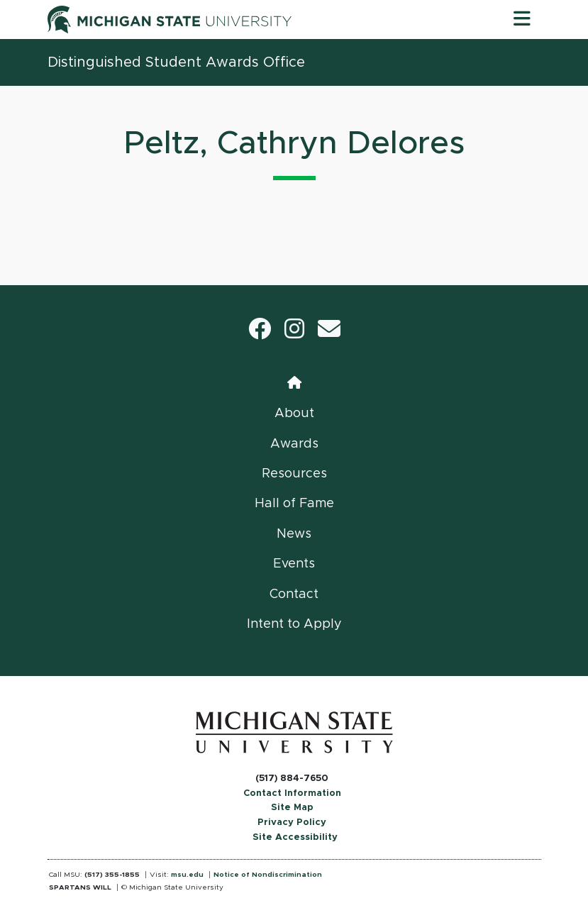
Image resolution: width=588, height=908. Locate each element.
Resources (294, 474)
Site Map (292, 808)
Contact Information (292, 793)
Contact (294, 594)
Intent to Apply (294, 624)
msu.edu (187, 875)
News (294, 534)
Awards (294, 444)
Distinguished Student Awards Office (176, 62)
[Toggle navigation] (522, 19)
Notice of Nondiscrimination (268, 875)
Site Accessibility (295, 837)
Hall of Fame (294, 504)
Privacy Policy (292, 823)
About (294, 414)
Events (294, 564)
